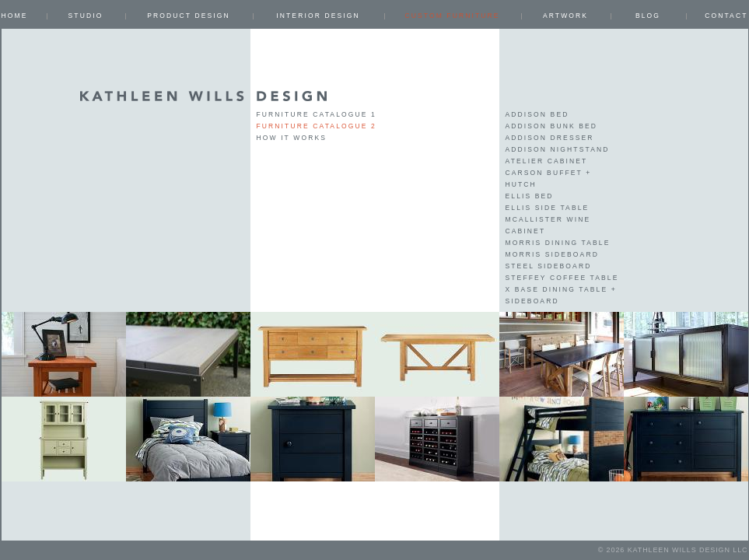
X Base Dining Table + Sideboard (561, 295)
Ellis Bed (530, 196)
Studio (86, 16)
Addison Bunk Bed (552, 126)
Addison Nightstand (558, 149)
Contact (726, 16)
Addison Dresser (550, 138)
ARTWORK (565, 16)
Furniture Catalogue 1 (317, 114)
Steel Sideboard (549, 266)
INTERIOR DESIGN (318, 16)
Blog (648, 16)
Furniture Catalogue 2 (317, 126)
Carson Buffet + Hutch (549, 178)
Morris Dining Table (558, 243)
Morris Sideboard (552, 254)
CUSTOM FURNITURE (452, 16)
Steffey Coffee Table (562, 278)
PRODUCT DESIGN (189, 16)
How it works (292, 138)
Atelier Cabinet (547, 161)
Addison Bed (537, 114)
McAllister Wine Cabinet (548, 225)
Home (15, 16)
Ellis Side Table (548, 208)
